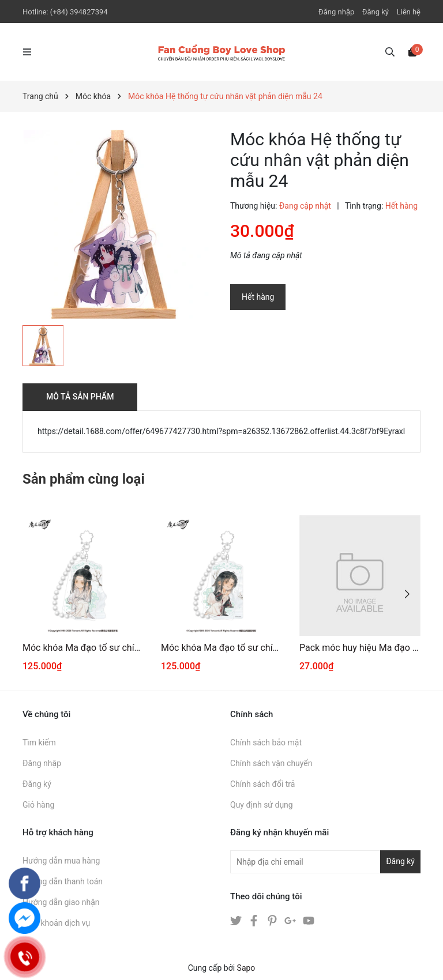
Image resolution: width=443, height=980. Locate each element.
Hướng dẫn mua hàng (61, 861)
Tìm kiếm (39, 742)
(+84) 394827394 (79, 12)
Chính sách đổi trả (262, 784)
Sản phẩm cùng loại (84, 479)
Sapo (246, 968)
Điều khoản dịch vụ (56, 923)
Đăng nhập (336, 12)
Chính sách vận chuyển (271, 763)
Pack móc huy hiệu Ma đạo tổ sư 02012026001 (360, 648)
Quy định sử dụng (262, 805)
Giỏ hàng (38, 805)
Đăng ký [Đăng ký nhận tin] (400, 861)
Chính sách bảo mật (266, 742)
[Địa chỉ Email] (325, 862)
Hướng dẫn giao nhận (61, 902)
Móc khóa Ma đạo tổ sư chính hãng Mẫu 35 (83, 648)
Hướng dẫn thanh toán (63, 881)
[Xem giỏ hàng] (412, 51)
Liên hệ (408, 12)
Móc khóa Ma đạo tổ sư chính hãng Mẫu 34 (221, 648)
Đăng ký (376, 12)
